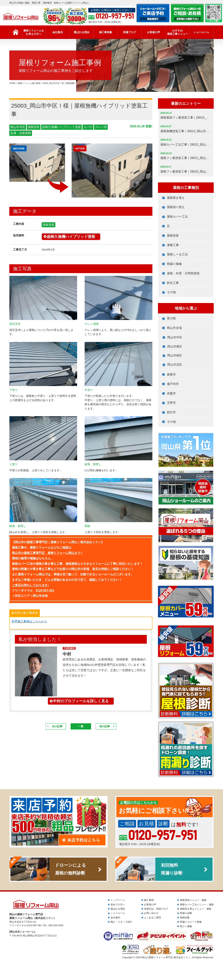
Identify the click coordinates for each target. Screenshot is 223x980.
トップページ (118, 900)
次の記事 (57, 726)
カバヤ (88, 127)
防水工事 (173, 283)
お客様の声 (153, 32)
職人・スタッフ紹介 (121, 922)
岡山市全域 (174, 328)
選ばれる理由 (82, 32)
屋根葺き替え (176, 198)
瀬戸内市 (173, 384)
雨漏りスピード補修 (191, 922)
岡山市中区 (18, 127)
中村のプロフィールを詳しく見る (81, 701)
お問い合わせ (151, 913)
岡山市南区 (175, 355)
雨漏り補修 (174, 264)
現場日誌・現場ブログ (156, 909)
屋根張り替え (176, 207)
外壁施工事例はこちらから (29, 621)
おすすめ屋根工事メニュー (177, 32)
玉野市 (171, 403)
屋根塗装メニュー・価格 (193, 900)
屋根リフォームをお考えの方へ (34, 32)
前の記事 (105, 726)
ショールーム (201, 32)
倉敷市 (171, 374)
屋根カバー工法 (177, 217)
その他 (171, 292)
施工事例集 (106, 32)
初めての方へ (118, 905)
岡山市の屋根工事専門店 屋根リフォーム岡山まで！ (48, 553)
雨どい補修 (186, 926)
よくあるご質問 (152, 918)
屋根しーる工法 (177, 254)
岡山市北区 (175, 365)
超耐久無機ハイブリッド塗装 (62, 127)
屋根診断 (185, 918)
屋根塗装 (34, 127)
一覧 (81, 726)
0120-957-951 (45, 591)
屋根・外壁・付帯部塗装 (183, 273)
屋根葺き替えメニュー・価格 (196, 909)
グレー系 (101, 127)
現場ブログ (130, 32)
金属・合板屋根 (21, 133)
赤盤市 (171, 393)
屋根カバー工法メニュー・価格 (197, 905)
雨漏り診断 (186, 913)
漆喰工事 (173, 245)
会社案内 (58, 32)
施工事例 (149, 900)
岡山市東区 (175, 346)
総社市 (171, 412)
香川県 (171, 318)
